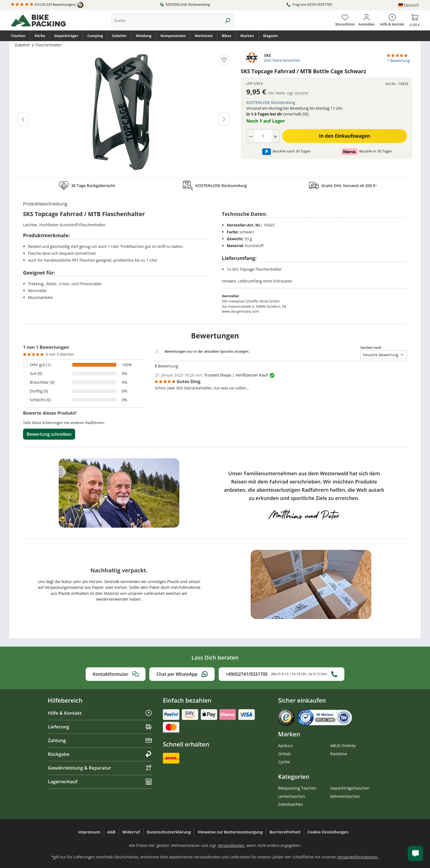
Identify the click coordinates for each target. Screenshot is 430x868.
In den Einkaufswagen (344, 136)
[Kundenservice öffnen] (415, 853)
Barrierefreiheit (285, 832)
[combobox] (166, 20)
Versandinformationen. (358, 857)
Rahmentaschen (345, 796)
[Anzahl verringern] (251, 136)
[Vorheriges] (23, 119)
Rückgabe (100, 754)
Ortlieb (284, 754)
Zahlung (100, 740)
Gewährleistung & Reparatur (100, 768)
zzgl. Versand (297, 93)
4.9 (47, 5)
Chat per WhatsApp (182, 674)
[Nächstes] (224, 119)
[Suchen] (227, 20)
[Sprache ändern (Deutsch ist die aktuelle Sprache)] (409, 5)
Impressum (89, 832)
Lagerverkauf (100, 781)
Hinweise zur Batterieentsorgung (230, 832)
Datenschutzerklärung (169, 832)
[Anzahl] (263, 136)
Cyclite (284, 762)
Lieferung (100, 727)
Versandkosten (231, 845)
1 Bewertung (398, 60)
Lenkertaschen (292, 796)
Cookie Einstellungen (328, 832)
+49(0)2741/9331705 (282, 674)
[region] (124, 113)
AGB (111, 832)
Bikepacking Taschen (297, 788)
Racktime (339, 754)
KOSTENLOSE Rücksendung (185, 4)
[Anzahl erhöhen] (276, 136)
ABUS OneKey (343, 746)
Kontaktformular (116, 674)
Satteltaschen (290, 804)
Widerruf (131, 832)
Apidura (285, 746)
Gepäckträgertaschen (350, 788)
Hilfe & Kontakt (100, 713)
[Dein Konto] (367, 19)
